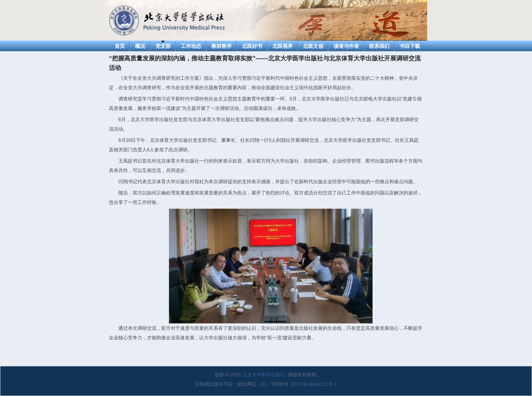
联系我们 (379, 46)
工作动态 (191, 46)
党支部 (163, 46)
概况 (140, 46)
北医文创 (313, 46)
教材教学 (222, 46)
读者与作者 (346, 46)
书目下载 (410, 46)
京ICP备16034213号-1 (313, 384)
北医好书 (252, 46)
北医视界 (283, 46)
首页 (120, 46)
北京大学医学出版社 (264, 375)
